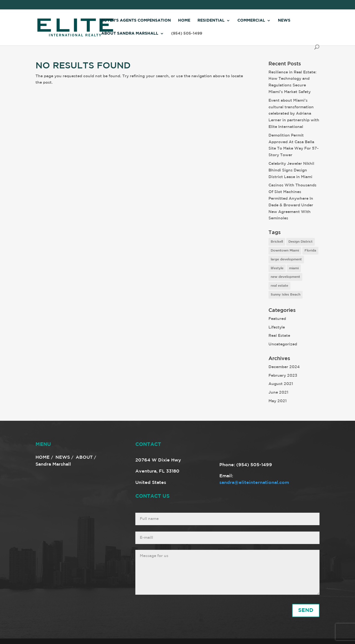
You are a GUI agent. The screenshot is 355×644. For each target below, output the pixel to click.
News (284, 20)
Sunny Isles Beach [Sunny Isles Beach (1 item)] (286, 295)
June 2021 (278, 392)
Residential (211, 20)
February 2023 (283, 376)
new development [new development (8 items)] (285, 277)
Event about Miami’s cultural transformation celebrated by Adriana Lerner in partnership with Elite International (294, 114)
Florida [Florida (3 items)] (310, 251)
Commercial (251, 20)
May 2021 (278, 401)
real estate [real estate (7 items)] (279, 286)
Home (184, 20)
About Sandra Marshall (130, 34)
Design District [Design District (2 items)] (301, 242)
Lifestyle (277, 327)
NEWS (63, 457)
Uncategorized (283, 344)
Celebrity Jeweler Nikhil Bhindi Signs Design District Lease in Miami (291, 170)
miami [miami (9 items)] (294, 268)
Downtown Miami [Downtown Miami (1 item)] (285, 251)
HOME (43, 457)
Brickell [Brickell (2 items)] (277, 242)
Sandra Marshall (53, 464)
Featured (277, 319)
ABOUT (84, 457)
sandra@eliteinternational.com (254, 483)
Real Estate (279, 336)
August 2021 (281, 384)
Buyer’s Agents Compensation (136, 20)
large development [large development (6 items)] (286, 259)
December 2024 (284, 367)
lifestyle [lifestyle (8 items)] (277, 268)
